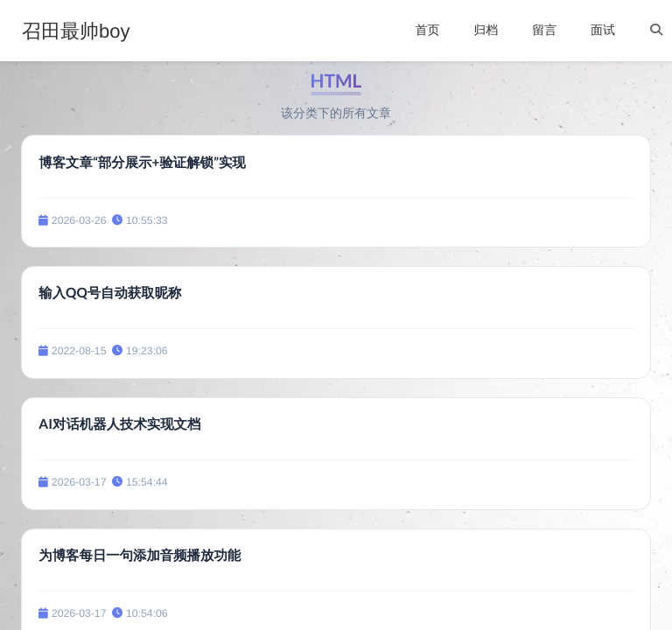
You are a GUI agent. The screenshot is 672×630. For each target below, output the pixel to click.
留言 (544, 30)
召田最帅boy (76, 31)
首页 (427, 30)
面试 (603, 30)
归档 (486, 30)
